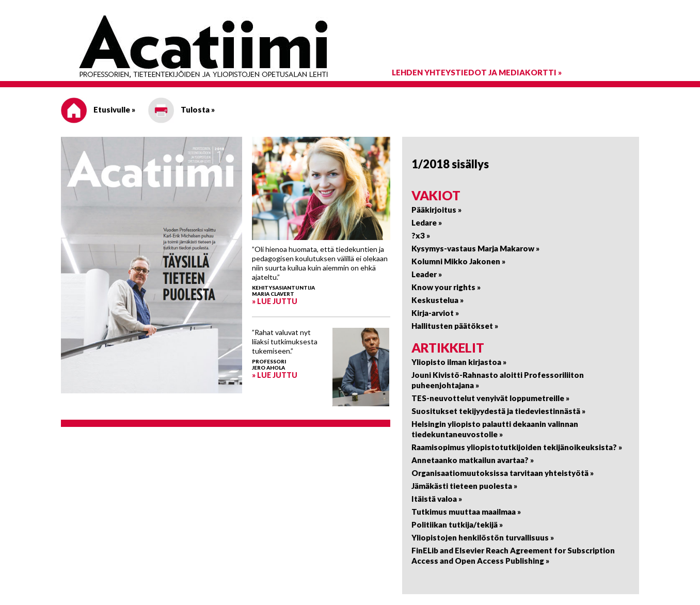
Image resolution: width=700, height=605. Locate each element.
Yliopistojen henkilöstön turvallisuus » (483, 537)
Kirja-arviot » (435, 313)
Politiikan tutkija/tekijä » (457, 524)
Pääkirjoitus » (436, 210)
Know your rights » (446, 287)
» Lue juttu (275, 301)
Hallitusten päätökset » (455, 326)
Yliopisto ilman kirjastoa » (459, 362)
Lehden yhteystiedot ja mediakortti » (477, 72)
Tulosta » (181, 109)
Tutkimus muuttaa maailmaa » (466, 512)
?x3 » (421, 235)
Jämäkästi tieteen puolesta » (464, 486)
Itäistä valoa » (437, 499)
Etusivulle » (98, 109)
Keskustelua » (437, 300)
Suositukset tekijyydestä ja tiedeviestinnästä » (498, 411)
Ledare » (427, 222)
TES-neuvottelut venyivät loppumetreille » (490, 398)
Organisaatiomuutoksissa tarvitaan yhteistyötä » (503, 473)
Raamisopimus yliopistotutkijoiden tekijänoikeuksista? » (517, 447)
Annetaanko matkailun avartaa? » (473, 460)
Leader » (427, 274)
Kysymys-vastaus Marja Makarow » (475, 248)
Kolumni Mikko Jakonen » (458, 261)
